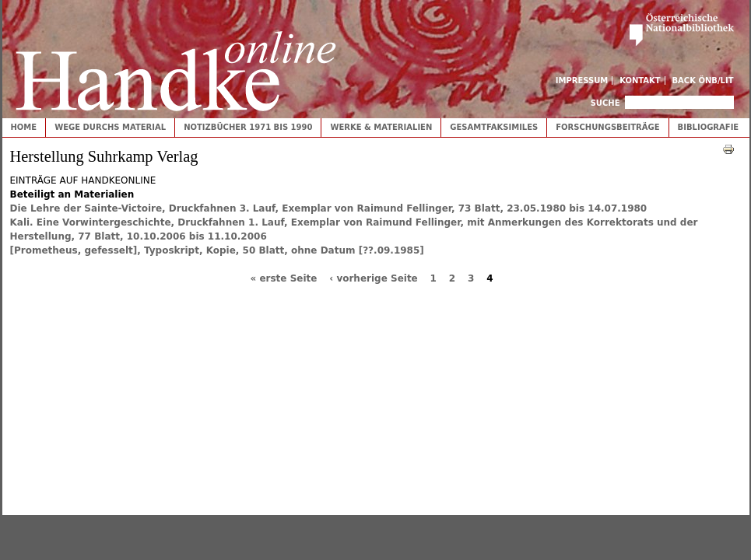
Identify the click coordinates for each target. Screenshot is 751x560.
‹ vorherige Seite (374, 278)
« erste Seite (283, 278)
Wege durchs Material (110, 127)
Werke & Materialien (381, 127)
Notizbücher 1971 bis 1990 (248, 127)
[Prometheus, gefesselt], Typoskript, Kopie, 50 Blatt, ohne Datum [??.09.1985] (217, 250)
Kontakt (640, 80)
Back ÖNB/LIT (703, 80)
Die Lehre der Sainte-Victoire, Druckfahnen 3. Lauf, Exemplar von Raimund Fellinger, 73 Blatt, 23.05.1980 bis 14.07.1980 (329, 208)
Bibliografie (709, 127)
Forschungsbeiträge (607, 127)
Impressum (582, 80)
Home (24, 127)
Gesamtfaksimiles (494, 127)
